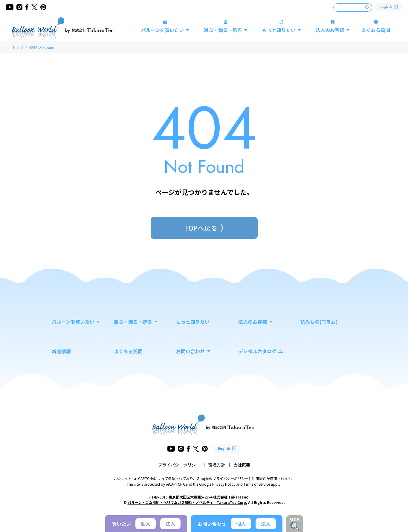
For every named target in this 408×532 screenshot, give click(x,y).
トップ (18, 47)
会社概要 (242, 465)
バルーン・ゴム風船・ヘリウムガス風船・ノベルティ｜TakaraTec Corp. (187, 502)
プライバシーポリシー (179, 465)
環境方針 (217, 465)
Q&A (295, 519)
